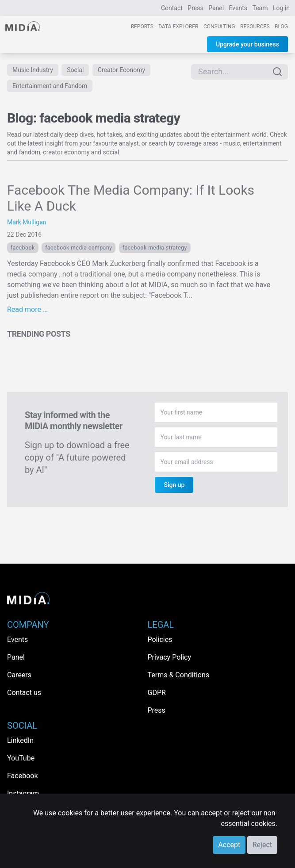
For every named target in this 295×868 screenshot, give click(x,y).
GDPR (157, 693)
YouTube (21, 758)
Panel (216, 8)
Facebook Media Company (79, 248)
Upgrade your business (247, 44)
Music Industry (33, 70)
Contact (172, 8)
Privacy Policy (170, 657)
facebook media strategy (155, 248)
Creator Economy (121, 70)
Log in (281, 8)
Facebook (23, 248)
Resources (255, 27)
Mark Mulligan (27, 222)
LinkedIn (20, 740)
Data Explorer (178, 27)
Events (238, 8)
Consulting (219, 27)
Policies (160, 639)
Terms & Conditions (179, 675)
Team (260, 8)
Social (75, 70)
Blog (281, 27)
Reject (262, 845)
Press (195, 8)
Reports (142, 27)
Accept (229, 845)
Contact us (24, 693)
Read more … (27, 309)
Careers (19, 675)
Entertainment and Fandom (50, 86)
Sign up (174, 485)
